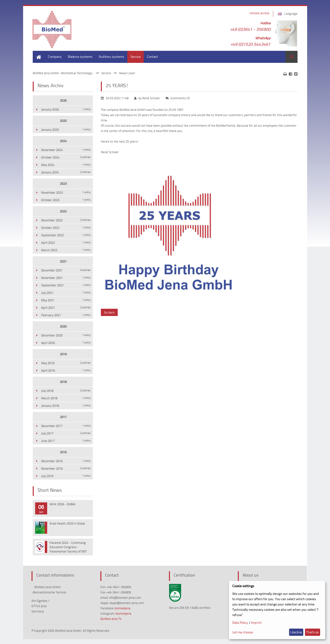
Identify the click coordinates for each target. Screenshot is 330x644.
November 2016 (66, 468)
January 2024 (66, 172)
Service (136, 56)
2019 (63, 354)
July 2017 (66, 433)
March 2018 (66, 398)
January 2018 (66, 406)
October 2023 (66, 200)
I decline (296, 632)
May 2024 (66, 165)
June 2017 (66, 441)
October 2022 (66, 228)
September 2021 (66, 285)
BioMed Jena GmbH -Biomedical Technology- (63, 73)
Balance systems (80, 56)
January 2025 (66, 130)
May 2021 (66, 300)
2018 (63, 382)
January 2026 (66, 109)
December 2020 (66, 335)
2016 (63, 452)
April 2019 (66, 370)
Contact (152, 56)
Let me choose (243, 632)
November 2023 (66, 192)
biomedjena (123, 608)
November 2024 (66, 150)
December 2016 (66, 461)
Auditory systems (111, 56)
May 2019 (66, 363)
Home (37, 53)
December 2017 (66, 426)
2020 (63, 326)
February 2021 (66, 315)
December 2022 (66, 220)
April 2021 (66, 308)
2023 (63, 184)
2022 (63, 211)
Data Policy (240, 622)
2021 (63, 261)
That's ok (312, 632)
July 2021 (66, 293)
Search (291, 57)
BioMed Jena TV (111, 619)
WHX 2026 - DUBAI (62, 504)
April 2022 (66, 243)
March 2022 (66, 250)
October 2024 (66, 157)
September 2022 (66, 235)
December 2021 (66, 270)
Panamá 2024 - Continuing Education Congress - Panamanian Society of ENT (68, 547)
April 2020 (66, 343)
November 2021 (66, 278)
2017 (63, 417)
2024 (63, 141)
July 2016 (66, 476)
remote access (259, 13)
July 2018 (66, 391)
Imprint (256, 622)
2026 (63, 100)
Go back (109, 312)
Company (55, 56)
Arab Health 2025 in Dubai (67, 523)
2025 (63, 121)
